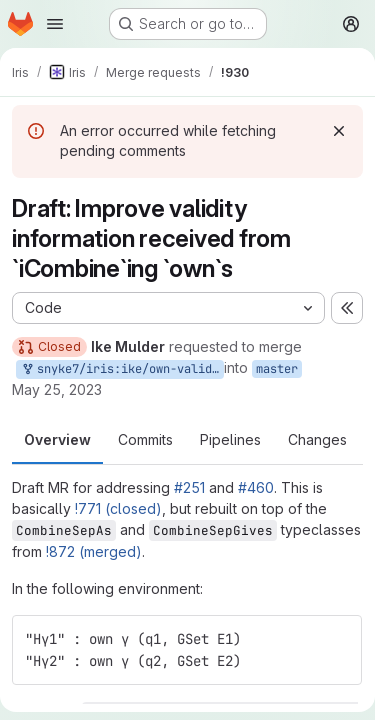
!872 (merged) (94, 551)
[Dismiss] (339, 131)
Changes (317, 439)
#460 (256, 487)
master (277, 369)
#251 (189, 487)
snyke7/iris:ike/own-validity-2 (122, 369)
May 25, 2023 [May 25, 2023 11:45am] (57, 389)
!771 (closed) (118, 508)
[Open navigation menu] (55, 24)
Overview (57, 439)
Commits (145, 439)
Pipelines (230, 439)
